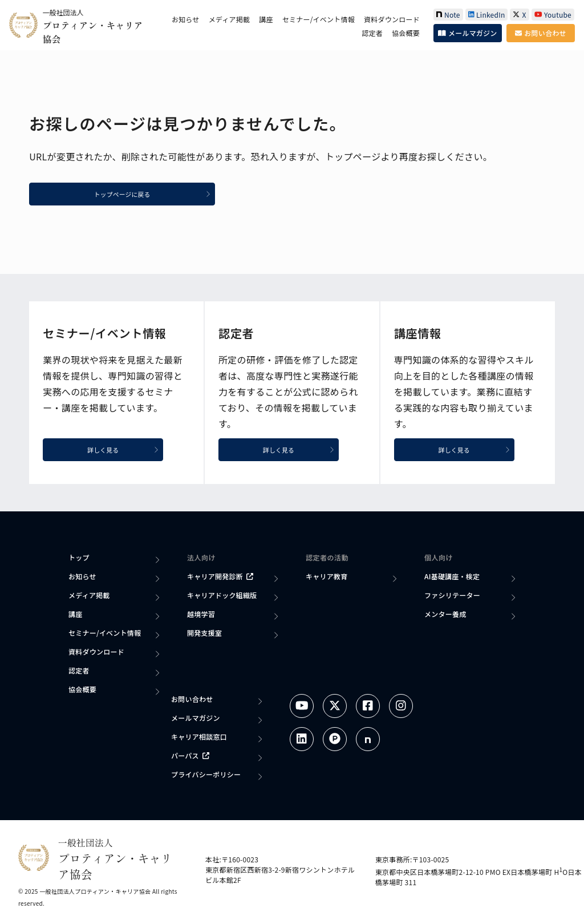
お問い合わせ (540, 33)
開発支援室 (204, 634)
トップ (79, 559)
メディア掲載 (230, 19)
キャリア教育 (327, 578)
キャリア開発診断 (220, 578)
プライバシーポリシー (206, 776)
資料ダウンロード (392, 19)
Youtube (553, 15)
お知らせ (186, 19)
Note (448, 15)
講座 (266, 19)
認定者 (372, 33)
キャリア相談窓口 (199, 738)
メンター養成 (445, 616)
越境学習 (201, 616)
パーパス (190, 757)
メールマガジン (467, 33)
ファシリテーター (452, 597)
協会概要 (406, 33)
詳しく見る (132, 451)
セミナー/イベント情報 (319, 19)
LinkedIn (487, 15)
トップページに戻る (166, 195)
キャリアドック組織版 (222, 597)
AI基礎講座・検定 (452, 578)
